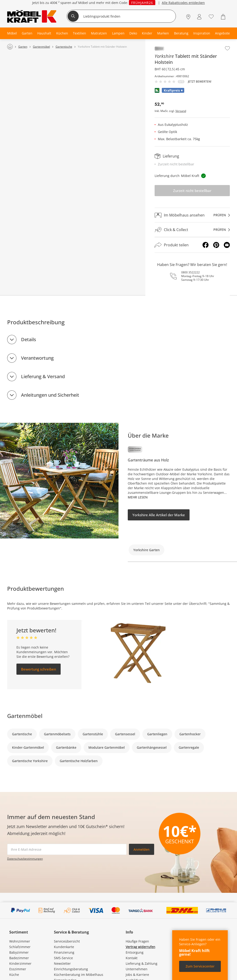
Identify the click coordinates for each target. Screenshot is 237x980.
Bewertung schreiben (39, 669)
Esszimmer (18, 969)
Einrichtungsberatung (71, 969)
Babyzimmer (19, 952)
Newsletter (62, 963)
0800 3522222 (190, 272)
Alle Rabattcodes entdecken (183, 4)
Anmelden (142, 849)
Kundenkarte (64, 947)
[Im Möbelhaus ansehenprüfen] (192, 215)
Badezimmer (19, 958)
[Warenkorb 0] (224, 17)
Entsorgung (135, 952)
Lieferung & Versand (43, 376)
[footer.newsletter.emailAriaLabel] (67, 849)
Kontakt (132, 958)
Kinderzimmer (20, 963)
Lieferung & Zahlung (142, 963)
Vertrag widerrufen (140, 947)
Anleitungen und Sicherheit (50, 395)
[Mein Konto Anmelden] (199, 17)
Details (29, 339)
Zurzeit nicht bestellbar (192, 191)
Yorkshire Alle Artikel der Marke (159, 515)
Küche (14, 975)
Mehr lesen (138, 497)
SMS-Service (63, 958)
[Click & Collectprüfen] (192, 230)
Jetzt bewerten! (200, 82)
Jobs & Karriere (137, 975)
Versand (181, 111)
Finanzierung (64, 952)
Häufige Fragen (137, 941)
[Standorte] (188, 17)
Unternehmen (137, 969)
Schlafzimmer (20, 947)
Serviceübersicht (67, 941)
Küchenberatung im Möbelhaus (79, 975)
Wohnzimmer (20, 941)
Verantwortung (37, 358)
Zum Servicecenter (200, 966)
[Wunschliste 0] (211, 16)
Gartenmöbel (25, 716)
